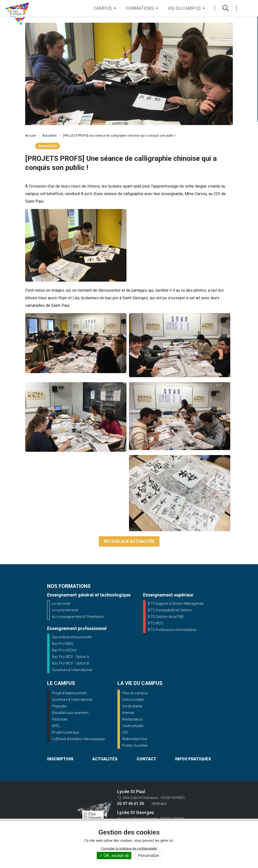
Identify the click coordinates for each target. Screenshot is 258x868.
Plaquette (59, 706)
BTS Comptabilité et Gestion (170, 610)
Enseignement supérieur (168, 595)
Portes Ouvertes (135, 745)
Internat (128, 713)
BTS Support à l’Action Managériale (176, 604)
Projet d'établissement (69, 693)
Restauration (132, 719)
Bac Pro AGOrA (64, 650)
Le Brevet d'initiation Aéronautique (78, 739)
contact (146, 759)
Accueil (30, 136)
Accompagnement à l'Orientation (78, 617)
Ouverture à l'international (72, 670)
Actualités (50, 136)
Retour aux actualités (129, 541)
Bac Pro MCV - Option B (71, 663)
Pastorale (60, 719)
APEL (56, 726)
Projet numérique (65, 732)
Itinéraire (159, 804)
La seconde (61, 604)
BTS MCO (156, 623)
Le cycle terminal (65, 610)
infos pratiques (193, 759)
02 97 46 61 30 (131, 804)
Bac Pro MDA (62, 644)
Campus (105, 8)
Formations (142, 8)
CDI (125, 732)
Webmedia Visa (135, 739)
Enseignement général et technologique (89, 595)
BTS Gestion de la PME (166, 617)
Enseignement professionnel (77, 628)
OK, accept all (114, 856)
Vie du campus (186, 8)
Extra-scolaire (133, 700)
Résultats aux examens (70, 713)
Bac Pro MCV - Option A (71, 657)
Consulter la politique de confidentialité (129, 848)
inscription (60, 759)
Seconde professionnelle (72, 637)
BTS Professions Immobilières (172, 630)
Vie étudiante (132, 706)
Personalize (149, 856)
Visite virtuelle (133, 726)
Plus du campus (135, 693)
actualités (105, 759)
